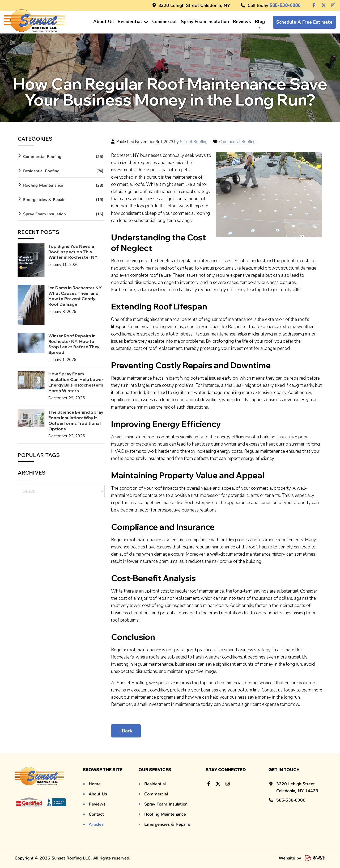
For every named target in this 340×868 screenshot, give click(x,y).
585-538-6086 (291, 800)
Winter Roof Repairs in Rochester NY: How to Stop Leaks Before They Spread (74, 344)
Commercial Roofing (238, 142)
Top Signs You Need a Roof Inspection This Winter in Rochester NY (73, 252)
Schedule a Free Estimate (304, 22)
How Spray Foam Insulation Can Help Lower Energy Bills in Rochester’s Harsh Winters (76, 382)
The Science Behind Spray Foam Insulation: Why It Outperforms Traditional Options (76, 420)
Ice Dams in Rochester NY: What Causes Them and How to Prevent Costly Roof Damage (75, 296)
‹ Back (126, 731)
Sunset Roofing (194, 142)
